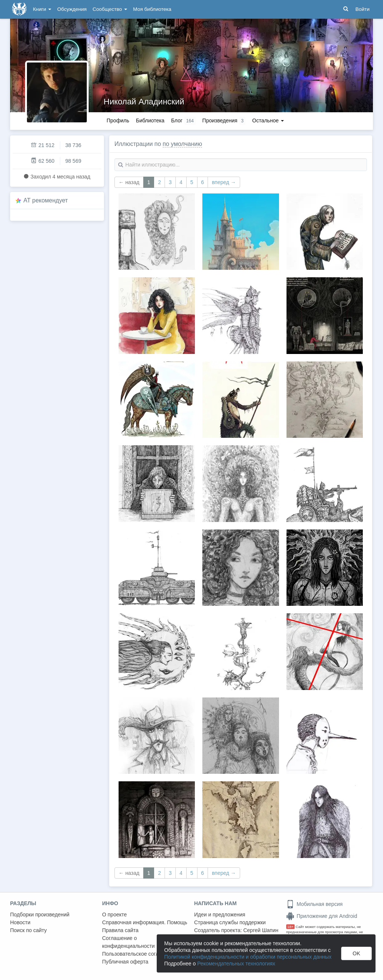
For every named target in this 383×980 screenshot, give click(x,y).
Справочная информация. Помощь (145, 922)
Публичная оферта (125, 962)
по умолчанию (182, 144)
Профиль (118, 120)
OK (356, 953)
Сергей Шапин (261, 930)
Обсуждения (72, 9)
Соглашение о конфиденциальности (128, 942)
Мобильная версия (314, 904)
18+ (290, 927)
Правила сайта (120, 930)
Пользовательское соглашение (140, 954)
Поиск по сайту (28, 930)
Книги (42, 9)
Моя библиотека (152, 9)
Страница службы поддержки (230, 922)
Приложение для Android (322, 916)
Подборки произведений (40, 915)
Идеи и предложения (220, 915)
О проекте (114, 915)
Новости (20, 922)
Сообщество (110, 9)
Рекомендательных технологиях (236, 964)
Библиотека (150, 120)
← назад (129, 182)
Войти (362, 9)
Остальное (268, 120)
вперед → (224, 182)
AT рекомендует (46, 200)
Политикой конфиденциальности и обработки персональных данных (248, 957)
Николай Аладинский (144, 102)
